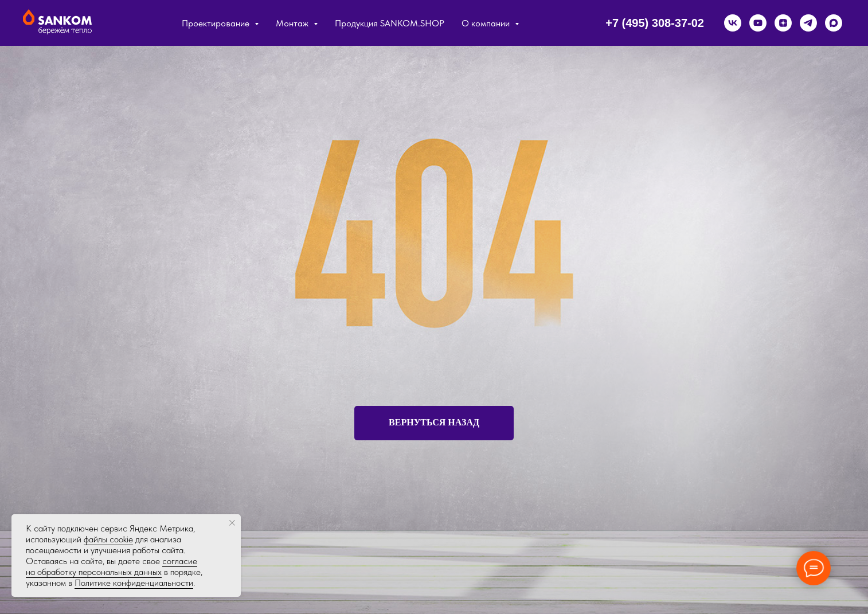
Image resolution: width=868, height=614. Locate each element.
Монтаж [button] (293, 23)
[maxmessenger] (834, 23)
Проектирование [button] (217, 23)
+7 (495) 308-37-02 (655, 23)
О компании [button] (487, 23)
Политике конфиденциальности (134, 583)
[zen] (783, 23)
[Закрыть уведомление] (232, 523)
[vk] (733, 23)
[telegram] (808, 23)
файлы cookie (108, 539)
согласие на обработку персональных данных (112, 566)
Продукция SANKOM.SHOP (390, 23)
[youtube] (758, 23)
